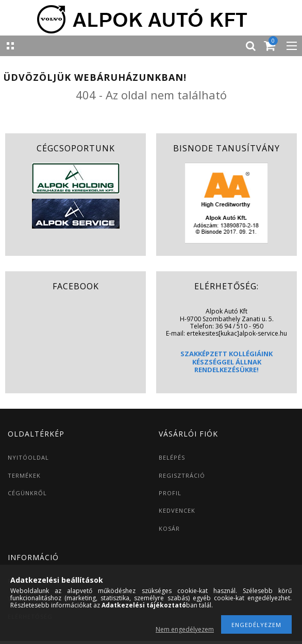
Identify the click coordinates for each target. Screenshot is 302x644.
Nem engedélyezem (185, 629)
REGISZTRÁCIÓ (182, 475)
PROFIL (170, 493)
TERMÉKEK (24, 475)
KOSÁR (169, 528)
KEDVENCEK (177, 510)
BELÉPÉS (172, 457)
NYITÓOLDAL (28, 457)
